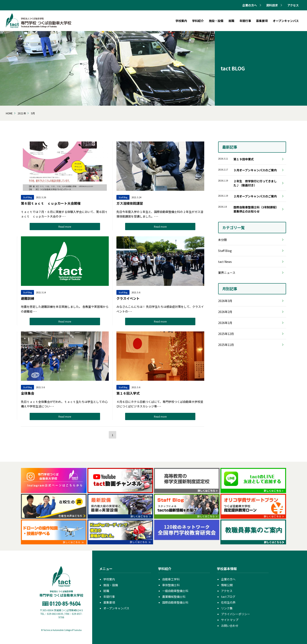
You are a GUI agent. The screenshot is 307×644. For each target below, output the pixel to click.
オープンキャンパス (116, 608)
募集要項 (109, 602)
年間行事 (109, 597)
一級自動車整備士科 (175, 591)
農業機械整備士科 (174, 597)
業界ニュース (227, 273)
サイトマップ (230, 620)
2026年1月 (225, 323)
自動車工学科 (171, 579)
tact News (225, 262)
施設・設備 (111, 585)
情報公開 (227, 585)
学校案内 (109, 579)
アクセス (293, 5)
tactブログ (228, 597)
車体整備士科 (171, 585)
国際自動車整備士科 (175, 602)
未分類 (222, 240)
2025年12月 (226, 334)
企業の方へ (228, 579)
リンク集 (227, 608)
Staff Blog (225, 251)
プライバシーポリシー (236, 614)
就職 (106, 591)
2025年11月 (226, 345)
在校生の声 (228, 602)
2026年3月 (225, 301)
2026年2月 (225, 312)
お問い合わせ (230, 626)
